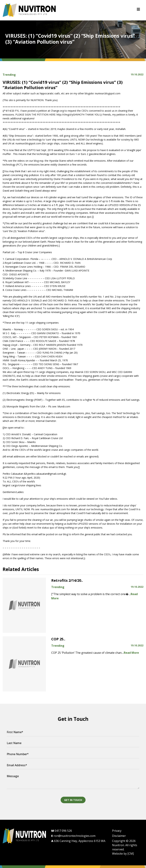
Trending (9, 75)
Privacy (117, 831)
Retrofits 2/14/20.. (67, 580)
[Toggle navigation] (138, 10)
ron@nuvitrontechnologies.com (73, 836)
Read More (131, 653)
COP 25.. (58, 639)
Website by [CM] (123, 854)
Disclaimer (119, 836)
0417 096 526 (62, 831)
